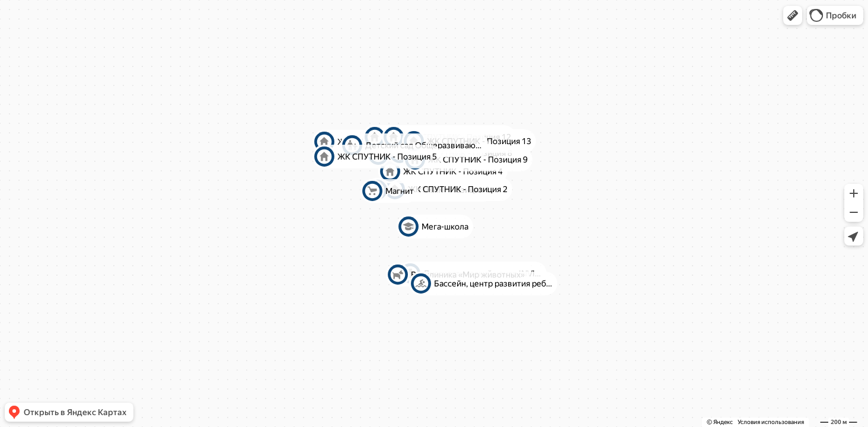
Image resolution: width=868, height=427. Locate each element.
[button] (793, 15)
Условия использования (771, 422)
